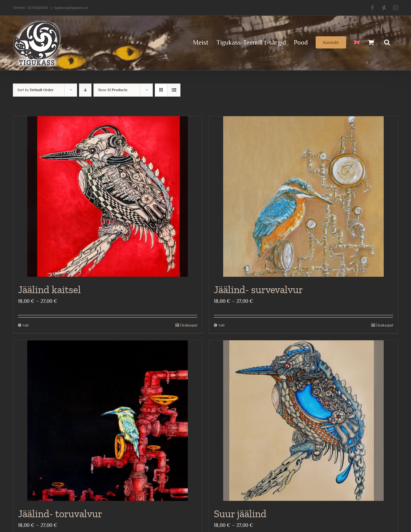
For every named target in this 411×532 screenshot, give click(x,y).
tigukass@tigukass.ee (71, 8)
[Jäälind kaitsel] (108, 196)
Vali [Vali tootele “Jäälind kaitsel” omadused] (26, 325)
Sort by (35, 90)
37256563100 (38, 8)
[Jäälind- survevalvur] (303, 196)
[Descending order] (85, 90)
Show (113, 90)
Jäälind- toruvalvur (60, 514)
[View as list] (174, 90)
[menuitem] (357, 42)
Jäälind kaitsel (49, 290)
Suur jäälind (240, 514)
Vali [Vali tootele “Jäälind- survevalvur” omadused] (221, 325)
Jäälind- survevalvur (258, 290)
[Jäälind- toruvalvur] (108, 421)
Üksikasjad (188, 325)
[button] (387, 42)
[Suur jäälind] (303, 421)
